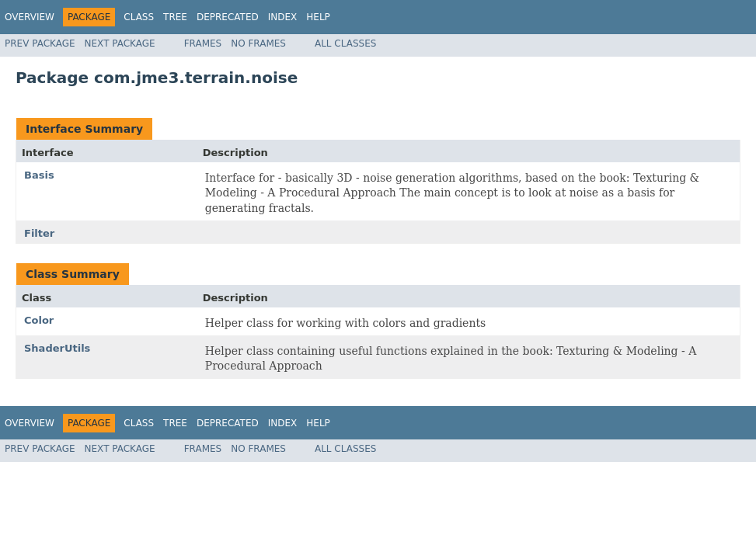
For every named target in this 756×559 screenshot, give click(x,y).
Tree (175, 17)
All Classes (345, 43)
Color (39, 320)
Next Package (120, 43)
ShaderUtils (57, 348)
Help (318, 17)
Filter (39, 233)
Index (283, 17)
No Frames (258, 43)
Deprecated (228, 17)
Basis (39, 175)
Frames (203, 43)
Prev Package (40, 43)
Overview (30, 17)
